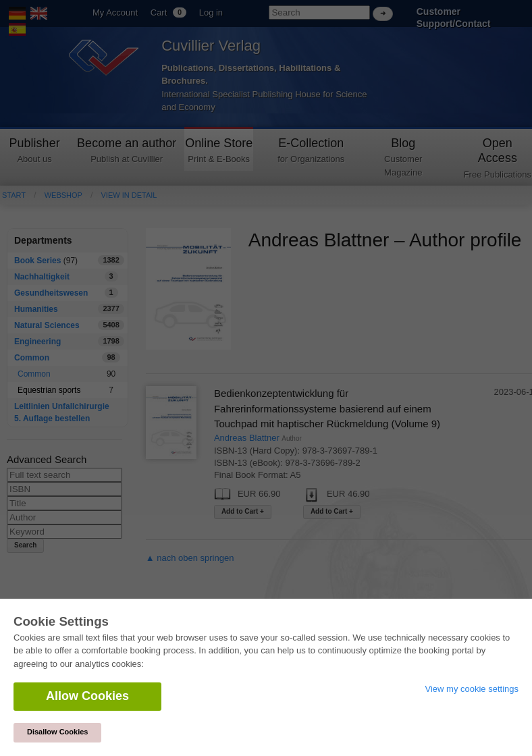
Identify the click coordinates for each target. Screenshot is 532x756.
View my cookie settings (472, 689)
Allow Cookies (87, 696)
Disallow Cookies (57, 732)
